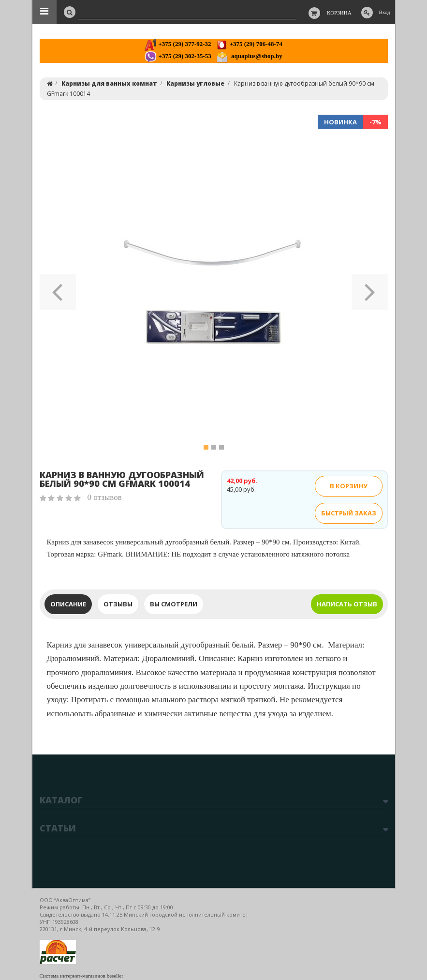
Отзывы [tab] (118, 604)
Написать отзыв (347, 604)
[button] (58, 289)
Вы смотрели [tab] (174, 604)
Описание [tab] (68, 604)
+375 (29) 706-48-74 (249, 44)
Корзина (339, 13)
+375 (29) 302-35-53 (178, 56)
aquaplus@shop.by (249, 56)
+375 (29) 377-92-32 (178, 44)
